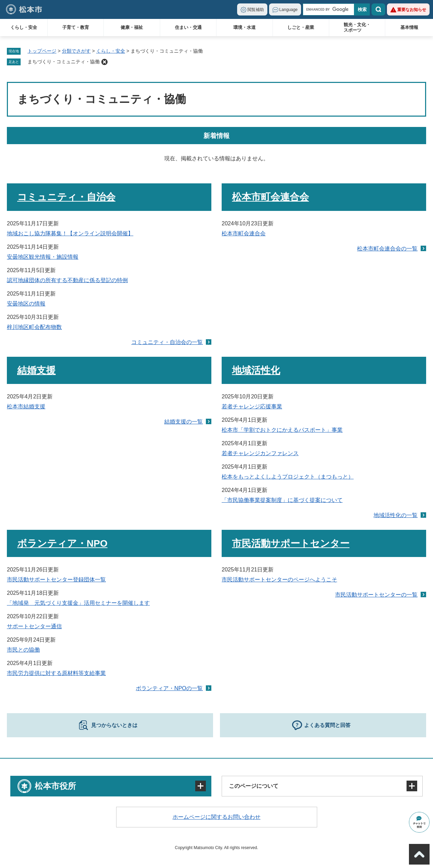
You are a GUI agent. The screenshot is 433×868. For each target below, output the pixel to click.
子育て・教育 (76, 27)
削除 (104, 62)
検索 (378, 9)
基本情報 (409, 27)
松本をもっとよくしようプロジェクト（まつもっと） (288, 477)
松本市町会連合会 (270, 197)
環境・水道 (245, 27)
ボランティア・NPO (62, 543)
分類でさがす (76, 51)
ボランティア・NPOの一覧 (169, 688)
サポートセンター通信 (34, 626)
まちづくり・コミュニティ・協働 (64, 62)
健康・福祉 (132, 27)
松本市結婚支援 (26, 406)
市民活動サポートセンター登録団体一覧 (56, 580)
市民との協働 (23, 650)
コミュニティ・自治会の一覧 (167, 342)
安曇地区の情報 (26, 304)
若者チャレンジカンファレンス (260, 453)
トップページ (42, 51)
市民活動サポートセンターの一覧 (376, 595)
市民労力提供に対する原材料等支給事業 (56, 673)
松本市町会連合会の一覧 (387, 249)
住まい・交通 (188, 27)
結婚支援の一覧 (184, 422)
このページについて (254, 786)
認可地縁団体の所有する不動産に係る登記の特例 (67, 280)
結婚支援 (36, 370)
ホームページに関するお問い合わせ (216, 817)
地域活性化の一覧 (396, 515)
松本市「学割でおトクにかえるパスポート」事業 (282, 430)
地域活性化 (256, 370)
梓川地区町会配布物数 (34, 327)
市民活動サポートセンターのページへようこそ (279, 580)
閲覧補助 (256, 10)
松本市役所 (55, 786)
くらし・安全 (24, 27)
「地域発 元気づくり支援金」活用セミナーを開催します (78, 603)
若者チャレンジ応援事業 (252, 406)
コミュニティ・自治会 (66, 197)
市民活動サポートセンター (291, 543)
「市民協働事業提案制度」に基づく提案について (282, 500)
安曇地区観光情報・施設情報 (43, 257)
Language (288, 10)
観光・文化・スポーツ (357, 27)
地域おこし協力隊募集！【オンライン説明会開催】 (70, 233)
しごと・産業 (301, 27)
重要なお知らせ (412, 10)
